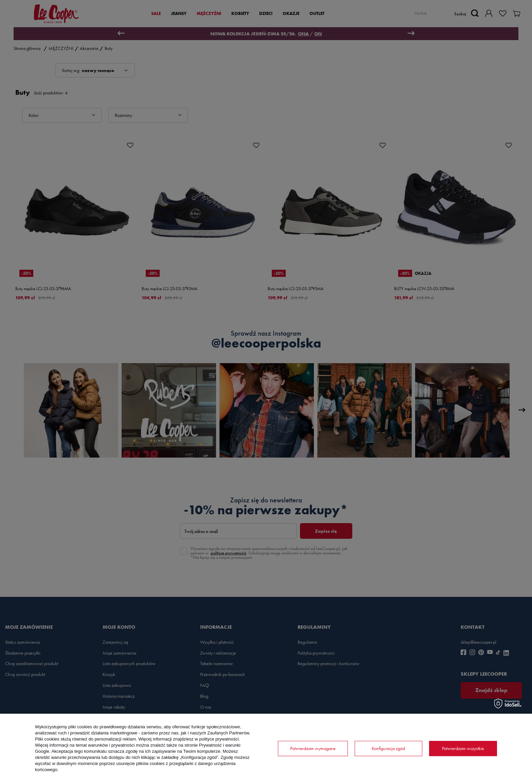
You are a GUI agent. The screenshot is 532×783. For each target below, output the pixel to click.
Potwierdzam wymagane (313, 748)
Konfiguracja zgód (388, 748)
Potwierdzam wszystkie (463, 748)
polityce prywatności (219, 739)
